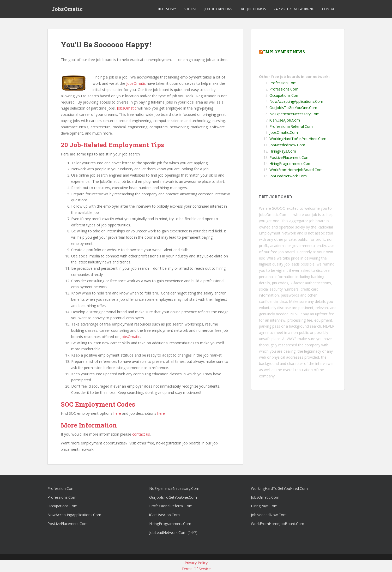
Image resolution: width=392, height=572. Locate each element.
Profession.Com (283, 83)
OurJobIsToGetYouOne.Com (293, 108)
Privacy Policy (196, 563)
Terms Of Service (196, 569)
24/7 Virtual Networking (294, 9)
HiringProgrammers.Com (290, 163)
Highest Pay (166, 9)
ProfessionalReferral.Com (291, 126)
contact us (141, 434)
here (117, 413)
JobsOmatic (67, 9)
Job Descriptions (218, 9)
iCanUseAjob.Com (285, 120)
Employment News (284, 52)
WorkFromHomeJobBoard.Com (296, 170)
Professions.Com (284, 89)
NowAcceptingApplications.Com (296, 101)
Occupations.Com (284, 95)
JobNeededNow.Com (287, 145)
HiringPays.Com (283, 151)
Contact (330, 9)
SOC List (190, 9)
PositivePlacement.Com (290, 157)
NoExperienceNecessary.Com (294, 114)
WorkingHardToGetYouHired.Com (298, 139)
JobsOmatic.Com (284, 132)
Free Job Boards (253, 9)
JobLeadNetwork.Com (288, 176)
